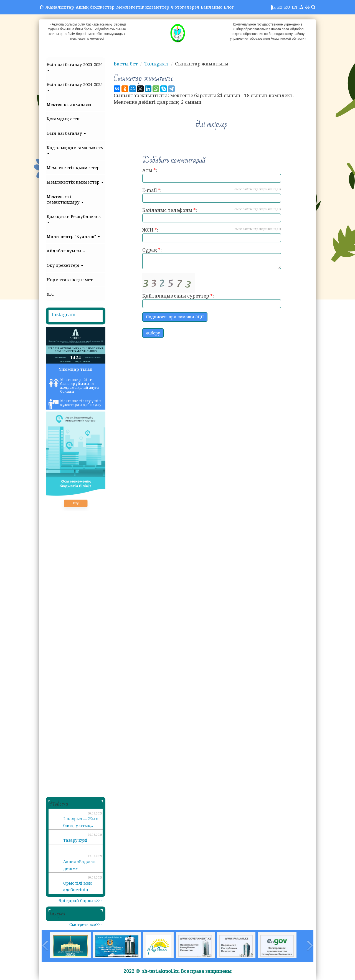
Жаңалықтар (60, 7)
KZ (280, 7)
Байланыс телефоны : (212, 215)
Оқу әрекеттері (65, 265)
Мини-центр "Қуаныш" (73, 236)
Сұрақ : (212, 258)
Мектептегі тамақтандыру (65, 199)
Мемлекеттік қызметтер (143, 7)
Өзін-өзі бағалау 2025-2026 (75, 66)
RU (287, 7)
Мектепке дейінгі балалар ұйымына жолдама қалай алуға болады (74, 386)
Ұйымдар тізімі (76, 369)
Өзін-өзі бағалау (66, 133)
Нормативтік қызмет (70, 280)
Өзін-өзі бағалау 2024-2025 (75, 86)
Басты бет (126, 64)
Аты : (212, 175)
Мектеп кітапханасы (69, 104)
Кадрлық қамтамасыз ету (75, 149)
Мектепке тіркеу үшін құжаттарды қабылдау (75, 404)
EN (295, 7)
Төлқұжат (156, 64)
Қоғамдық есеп (63, 119)
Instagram (64, 314)
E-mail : (212, 195)
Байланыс (211, 7)
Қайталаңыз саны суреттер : (212, 291)
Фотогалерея (185, 7)
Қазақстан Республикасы (74, 218)
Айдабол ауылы (66, 251)
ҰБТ (50, 294)
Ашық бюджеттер (95, 7)
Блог (229, 7)
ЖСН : (212, 234)
